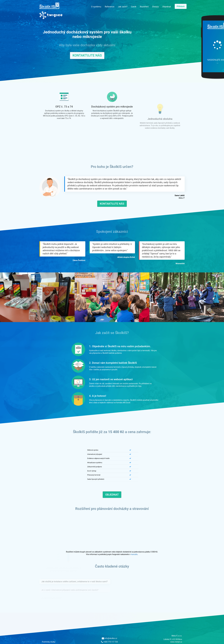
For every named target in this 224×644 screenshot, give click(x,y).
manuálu (134, 554)
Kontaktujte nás (87, 82)
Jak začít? (123, 7)
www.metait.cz (176, 642)
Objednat (167, 7)
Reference (110, 7)
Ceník (134, 7)
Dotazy (155, 7)
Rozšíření (144, 7)
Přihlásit (181, 6)
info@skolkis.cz (109, 638)
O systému (96, 7)
